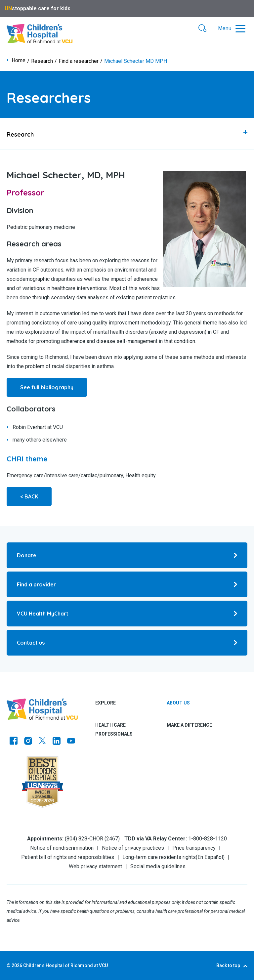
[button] (202, 29)
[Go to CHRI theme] (27, 459)
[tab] (127, 134)
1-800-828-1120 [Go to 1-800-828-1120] (208, 839)
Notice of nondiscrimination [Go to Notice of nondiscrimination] (62, 848)
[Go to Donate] (127, 555)
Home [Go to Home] (19, 61)
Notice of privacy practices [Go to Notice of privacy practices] (133, 848)
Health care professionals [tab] (114, 729)
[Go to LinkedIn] (57, 742)
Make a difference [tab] (189, 725)
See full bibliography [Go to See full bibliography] (47, 387)
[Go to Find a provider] (127, 584)
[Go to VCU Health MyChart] (127, 614)
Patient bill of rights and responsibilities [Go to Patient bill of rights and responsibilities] (68, 857)
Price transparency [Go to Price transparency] (194, 848)
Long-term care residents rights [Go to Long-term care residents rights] (159, 857)
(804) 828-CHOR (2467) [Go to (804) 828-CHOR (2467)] (92, 839)
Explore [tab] (106, 703)
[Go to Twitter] (42, 742)
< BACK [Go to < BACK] (29, 496)
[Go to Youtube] (71, 742)
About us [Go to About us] (178, 703)
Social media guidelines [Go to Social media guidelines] (158, 866)
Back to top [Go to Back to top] (228, 965)
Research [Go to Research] (42, 61)
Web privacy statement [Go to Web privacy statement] (95, 866)
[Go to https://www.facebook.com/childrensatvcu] (14, 742)
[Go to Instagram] (28, 742)
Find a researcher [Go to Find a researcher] (79, 61)
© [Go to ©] (9, 965)
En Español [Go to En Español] (210, 857)
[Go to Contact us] (127, 643)
